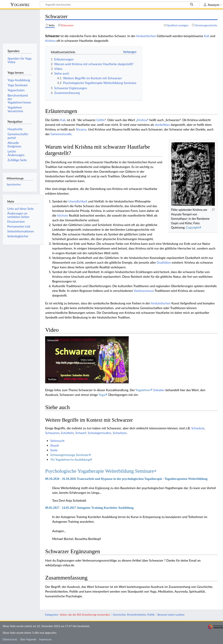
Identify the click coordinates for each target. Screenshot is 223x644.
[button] (87, 360)
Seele (54, 450)
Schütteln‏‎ (67, 433)
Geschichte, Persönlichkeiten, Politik (134, 615)
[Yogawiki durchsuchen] (120, 4)
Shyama (81, 129)
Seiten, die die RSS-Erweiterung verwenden (85, 615)
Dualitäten (164, 262)
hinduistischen (146, 36)
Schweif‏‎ (81, 433)
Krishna (50, 41)
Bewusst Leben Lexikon (171, 615)
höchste (63, 215)
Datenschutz (10, 639)
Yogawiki (20, 4)
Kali (207, 36)
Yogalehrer (143, 390)
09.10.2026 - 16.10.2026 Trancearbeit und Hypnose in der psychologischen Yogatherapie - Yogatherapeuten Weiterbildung (126, 479)
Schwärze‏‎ (198, 428)
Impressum (45, 639)
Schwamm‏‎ (52, 433)
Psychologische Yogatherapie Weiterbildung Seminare (99, 471)
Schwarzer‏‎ (53, 340)
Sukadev (159, 390)
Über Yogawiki (28, 639)
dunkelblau (162, 125)
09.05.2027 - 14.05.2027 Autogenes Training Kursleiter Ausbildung (89, 508)
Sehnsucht (57, 441)
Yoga (102, 395)
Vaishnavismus (144, 291)
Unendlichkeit (78, 201)
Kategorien (51, 615)
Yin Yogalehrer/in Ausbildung (70, 459)
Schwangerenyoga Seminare (69, 455)
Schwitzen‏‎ (120, 433)
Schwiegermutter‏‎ (99, 433)
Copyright (193, 227)
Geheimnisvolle (61, 134)
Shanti (55, 445)
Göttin (101, 120)
